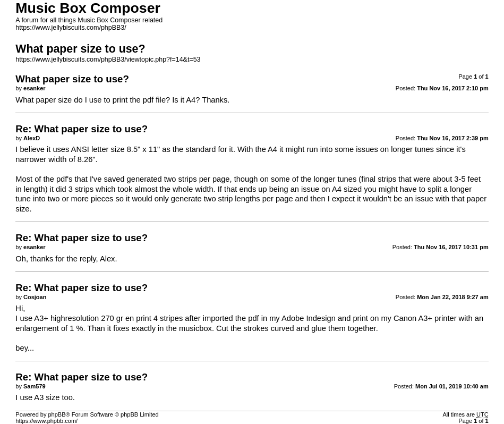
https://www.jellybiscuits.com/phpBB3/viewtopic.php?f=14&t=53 (108, 60)
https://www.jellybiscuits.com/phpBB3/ (71, 28)
